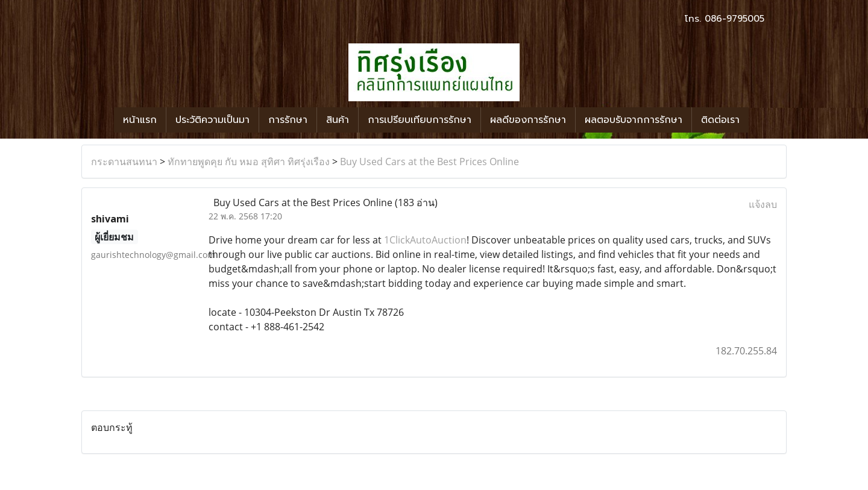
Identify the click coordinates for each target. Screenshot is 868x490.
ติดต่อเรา (720, 120)
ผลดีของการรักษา (528, 120)
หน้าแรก (140, 120)
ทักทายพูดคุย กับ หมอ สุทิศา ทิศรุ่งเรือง (249, 162)
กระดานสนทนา (124, 162)
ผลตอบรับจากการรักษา (634, 120)
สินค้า (338, 120)
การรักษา (288, 120)
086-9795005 (734, 19)
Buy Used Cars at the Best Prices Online (429, 162)
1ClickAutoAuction (425, 240)
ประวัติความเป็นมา (212, 120)
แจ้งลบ (763, 204)
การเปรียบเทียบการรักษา (420, 120)
